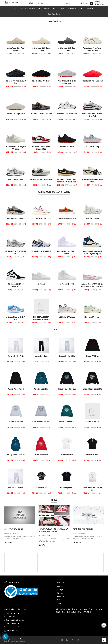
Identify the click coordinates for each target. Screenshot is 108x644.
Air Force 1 (41, 284)
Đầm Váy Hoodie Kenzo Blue (16, 455)
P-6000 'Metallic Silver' (16, 180)
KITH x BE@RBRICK (67, 488)
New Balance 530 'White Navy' (67, 114)
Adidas (46, 9)
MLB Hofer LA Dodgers (92, 317)
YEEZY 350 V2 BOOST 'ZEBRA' (41, 218)
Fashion (54, 329)
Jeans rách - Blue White (16, 356)
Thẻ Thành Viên (11, 617)
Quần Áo (82, 9)
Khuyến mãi (61, 597)
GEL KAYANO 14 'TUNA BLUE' (41, 251)
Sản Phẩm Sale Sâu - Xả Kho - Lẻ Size (54, 192)
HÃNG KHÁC (72, 9)
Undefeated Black (92, 455)
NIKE (39, 9)
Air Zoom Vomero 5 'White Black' (41, 180)
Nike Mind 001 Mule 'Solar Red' (92, 81)
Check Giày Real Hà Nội (14, 529)
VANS (53, 9)
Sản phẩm (60, 593)
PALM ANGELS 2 (41, 488)
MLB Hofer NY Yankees (67, 317)
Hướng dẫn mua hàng (12, 613)
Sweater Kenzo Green (67, 422)
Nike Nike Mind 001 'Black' (41, 81)
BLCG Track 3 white (92, 218)
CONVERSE (61, 9)
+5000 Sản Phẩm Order (27, 9)
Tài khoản (85, 3)
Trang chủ (60, 586)
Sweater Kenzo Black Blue (67, 389)
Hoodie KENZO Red (41, 455)
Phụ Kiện (90, 9)
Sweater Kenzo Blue (41, 389)
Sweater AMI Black (92, 356)
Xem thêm (8, 543)
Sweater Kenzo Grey (16, 422)
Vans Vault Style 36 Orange (67, 218)
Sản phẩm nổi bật (54, 22)
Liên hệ (59, 603)
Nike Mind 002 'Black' (67, 147)
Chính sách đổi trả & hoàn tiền (15, 620)
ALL (15, 9)
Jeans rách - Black (41, 356)
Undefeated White (67, 455)
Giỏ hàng (97, 2)
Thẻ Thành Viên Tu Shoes (83, 529)
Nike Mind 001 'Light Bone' (16, 114)
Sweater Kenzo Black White (92, 389)
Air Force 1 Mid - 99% (67, 284)
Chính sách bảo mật (12, 630)
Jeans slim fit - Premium (16, 488)
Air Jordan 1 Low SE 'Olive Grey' (41, 114)
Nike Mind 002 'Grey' (92, 147)
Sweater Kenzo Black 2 (16, 389)
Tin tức (54, 500)
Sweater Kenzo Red (92, 422)
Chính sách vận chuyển (13, 627)
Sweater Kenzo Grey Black (41, 422)
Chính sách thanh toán (13, 623)
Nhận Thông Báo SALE (54, 14)
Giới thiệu (60, 590)
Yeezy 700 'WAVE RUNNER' (16, 218)
